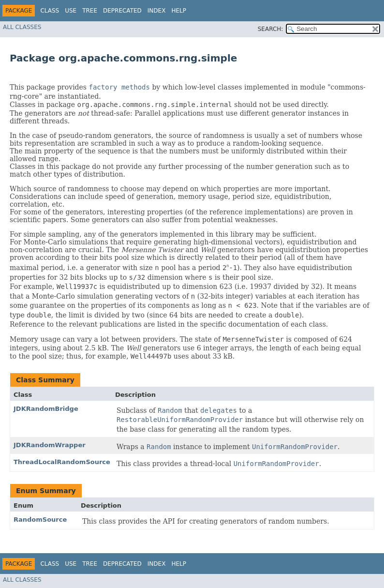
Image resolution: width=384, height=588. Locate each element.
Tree (90, 11)
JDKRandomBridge (46, 409)
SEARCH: (271, 29)
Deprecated (122, 11)
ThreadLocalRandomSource (62, 462)
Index (157, 11)
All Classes (22, 27)
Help (179, 11)
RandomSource (40, 520)
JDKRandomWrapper (50, 445)
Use (71, 11)
